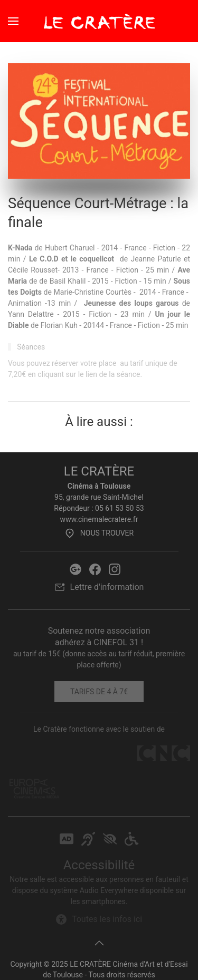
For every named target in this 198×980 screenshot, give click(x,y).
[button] (13, 21)
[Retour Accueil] (99, 21)
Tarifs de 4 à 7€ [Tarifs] (99, 692)
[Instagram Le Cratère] (115, 569)
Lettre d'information (99, 587)
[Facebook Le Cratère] (95, 569)
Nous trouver (99, 533)
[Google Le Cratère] (76, 569)
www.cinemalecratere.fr (99, 519)
